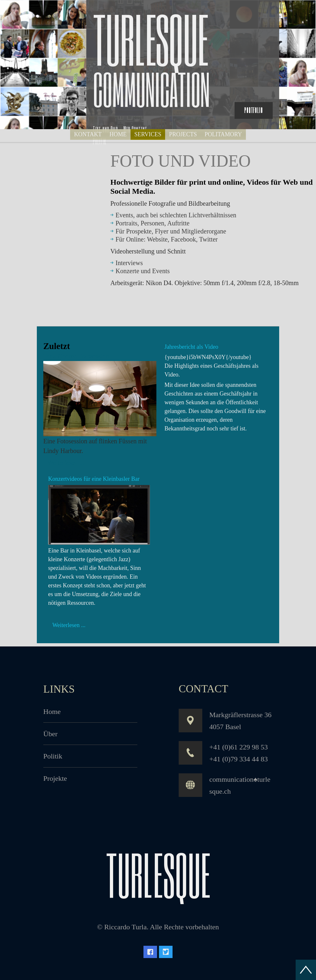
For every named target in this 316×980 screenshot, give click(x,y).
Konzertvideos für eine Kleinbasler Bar (94, 479)
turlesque (158, 874)
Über (50, 734)
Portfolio (254, 110)
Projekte (55, 778)
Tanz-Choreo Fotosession (76, 356)
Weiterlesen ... (66, 463)
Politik (53, 756)
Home (52, 712)
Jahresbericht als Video (191, 347)
